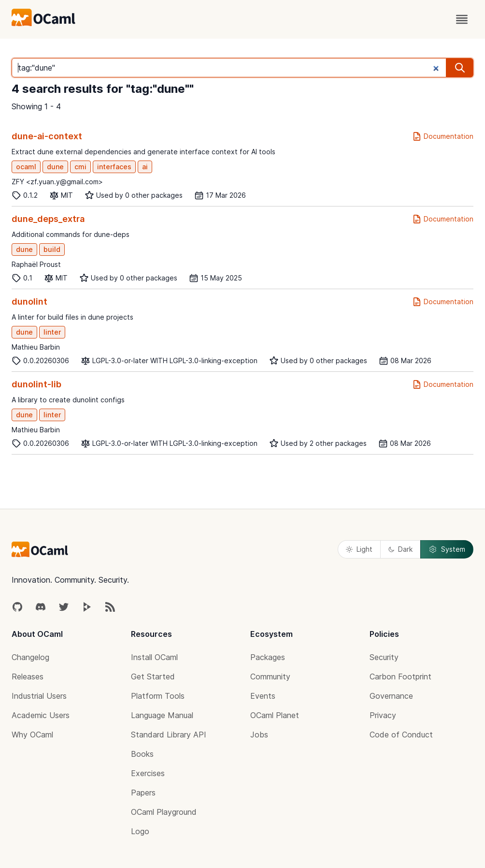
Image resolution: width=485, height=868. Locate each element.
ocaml (26, 167)
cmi (80, 167)
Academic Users (41, 715)
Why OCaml (32, 735)
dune (55, 167)
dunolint (29, 302)
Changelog (30, 657)
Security (384, 657)
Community (270, 677)
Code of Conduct (401, 735)
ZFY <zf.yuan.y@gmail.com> (57, 182)
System (447, 549)
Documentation (443, 136)
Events (263, 696)
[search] (460, 68)
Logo (140, 831)
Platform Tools (158, 696)
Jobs (259, 735)
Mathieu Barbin (36, 347)
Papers (143, 793)
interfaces (114, 167)
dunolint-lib (36, 384)
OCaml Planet (275, 715)
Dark (400, 549)
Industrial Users (39, 696)
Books (142, 754)
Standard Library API (169, 735)
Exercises (148, 773)
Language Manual (162, 715)
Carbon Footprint (400, 677)
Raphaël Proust (36, 264)
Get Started (153, 677)
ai (145, 167)
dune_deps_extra (48, 219)
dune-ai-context (47, 136)
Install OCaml (154, 657)
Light (359, 549)
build (52, 249)
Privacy (383, 715)
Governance (391, 696)
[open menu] (462, 19)
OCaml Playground (164, 812)
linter (52, 332)
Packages (268, 657)
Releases (28, 677)
